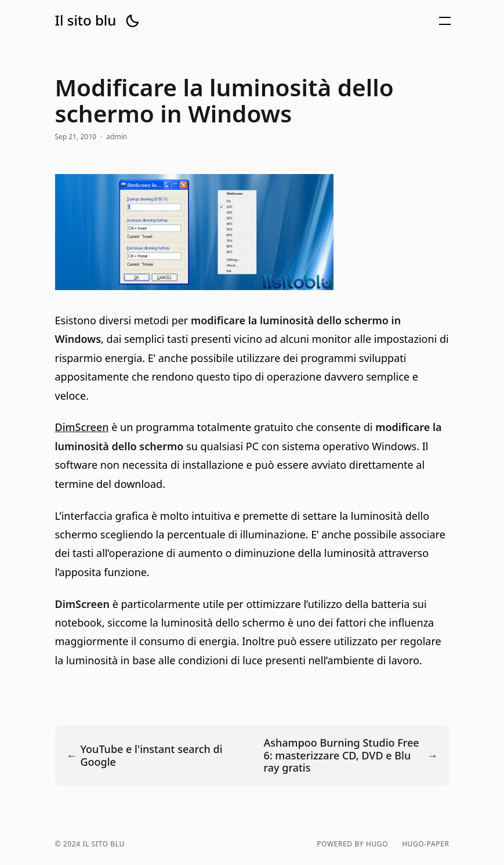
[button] (132, 21)
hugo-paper (425, 844)
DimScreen (82, 427)
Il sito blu (86, 20)
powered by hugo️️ (352, 844)
